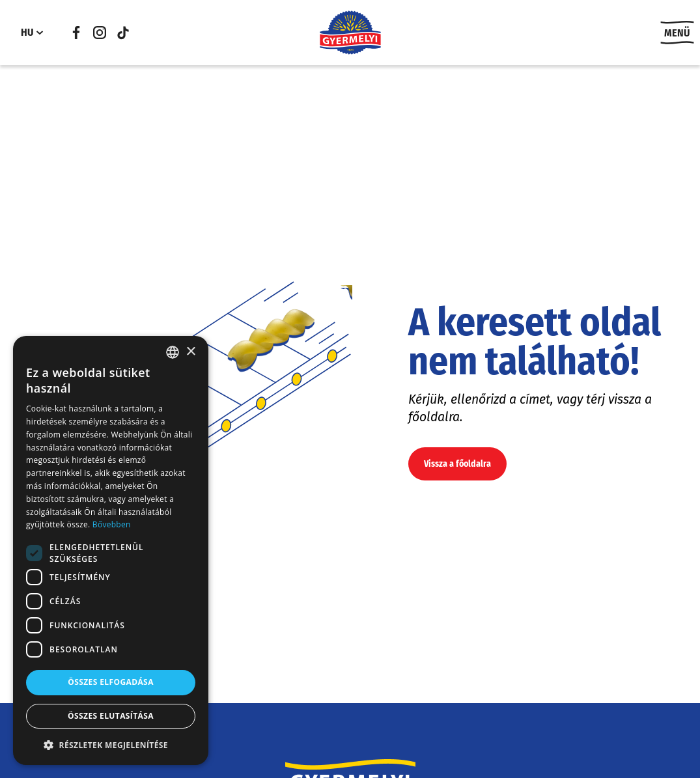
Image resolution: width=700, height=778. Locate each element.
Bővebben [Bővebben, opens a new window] (112, 524)
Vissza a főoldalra (457, 464)
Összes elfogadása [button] (111, 682)
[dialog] (111, 550)
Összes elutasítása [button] (111, 716)
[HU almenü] (40, 33)
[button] (111, 745)
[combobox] (173, 352)
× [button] (190, 352)
